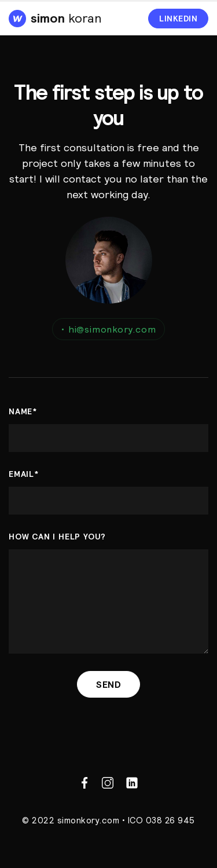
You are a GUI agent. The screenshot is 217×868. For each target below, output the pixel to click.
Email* (24, 474)
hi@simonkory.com (108, 329)
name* (23, 411)
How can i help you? (57, 537)
